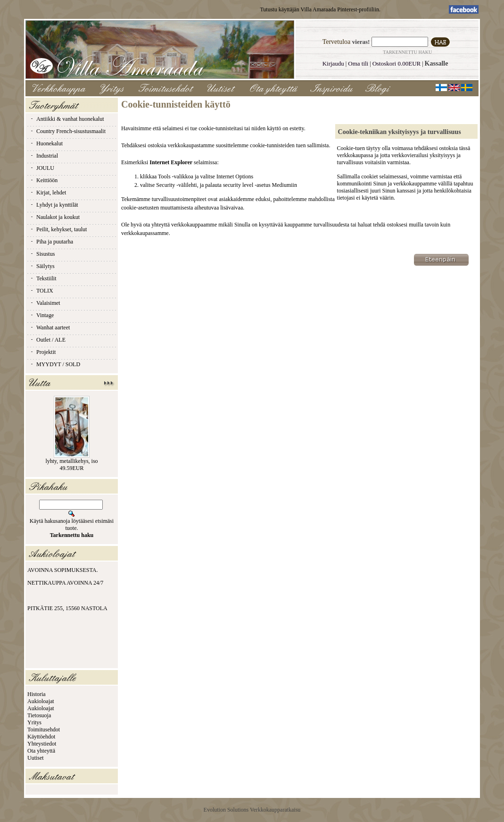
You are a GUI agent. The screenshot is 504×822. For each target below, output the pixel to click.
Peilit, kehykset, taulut (58, 229)
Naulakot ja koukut (55, 217)
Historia (37, 694)
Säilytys (42, 266)
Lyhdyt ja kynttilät (54, 205)
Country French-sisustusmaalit (68, 131)
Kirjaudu (333, 63)
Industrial (44, 156)
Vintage (42, 315)
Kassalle (437, 63)
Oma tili (358, 63)
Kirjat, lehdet (48, 193)
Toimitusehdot (44, 730)
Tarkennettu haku (407, 52)
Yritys (34, 722)
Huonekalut (46, 143)
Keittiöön (44, 180)
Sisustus (42, 254)
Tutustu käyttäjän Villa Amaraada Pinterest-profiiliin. (320, 9)
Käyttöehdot (41, 737)
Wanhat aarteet (50, 327)
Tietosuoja (39, 715)
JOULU (42, 168)
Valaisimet (45, 303)
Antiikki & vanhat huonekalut (67, 119)
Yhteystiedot (42, 744)
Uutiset (36, 758)
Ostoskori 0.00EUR (397, 63)
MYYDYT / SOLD (55, 364)
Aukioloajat (41, 701)
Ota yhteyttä (41, 751)
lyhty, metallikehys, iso (71, 461)
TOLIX (41, 291)
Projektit (43, 352)
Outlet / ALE (48, 340)
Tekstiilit (43, 278)
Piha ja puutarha (51, 242)
